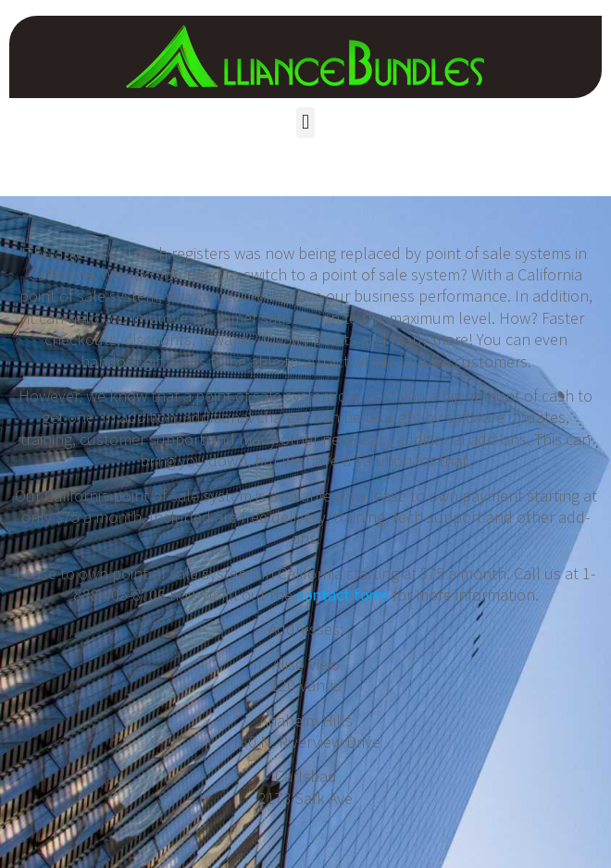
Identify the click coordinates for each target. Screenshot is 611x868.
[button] (305, 123)
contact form (343, 595)
